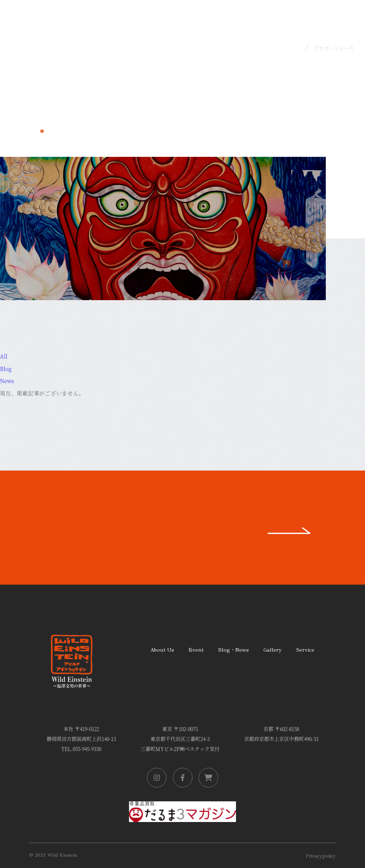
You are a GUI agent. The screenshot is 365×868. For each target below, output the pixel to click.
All (4, 356)
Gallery (273, 650)
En (349, 9)
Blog (6, 368)
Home (292, 47)
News (7, 381)
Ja (331, 9)
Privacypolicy (321, 856)
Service (305, 650)
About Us (162, 650)
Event (196, 650)
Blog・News (233, 650)
